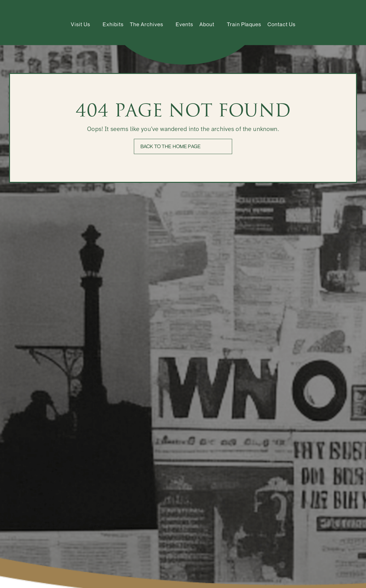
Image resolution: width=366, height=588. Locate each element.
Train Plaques (244, 24)
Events (184, 24)
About (207, 24)
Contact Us (281, 24)
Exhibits (113, 24)
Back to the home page (171, 146)
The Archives (146, 24)
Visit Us (81, 24)
